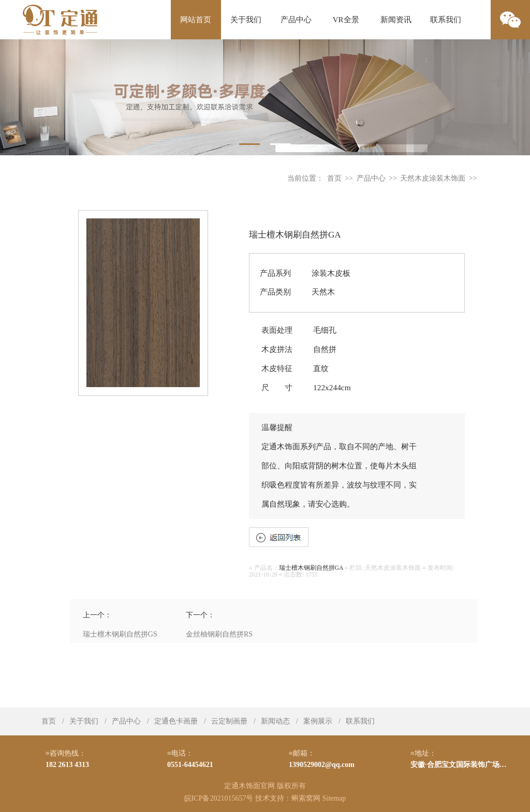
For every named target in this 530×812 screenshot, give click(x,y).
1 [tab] (249, 144)
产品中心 (296, 20)
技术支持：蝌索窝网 (288, 798)
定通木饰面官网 (249, 786)
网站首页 (196, 20)
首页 (334, 178)
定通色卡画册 (176, 721)
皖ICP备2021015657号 (219, 798)
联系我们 (446, 20)
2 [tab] (281, 144)
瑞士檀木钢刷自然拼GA (311, 568)
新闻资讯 (396, 20)
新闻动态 (275, 721)
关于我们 (246, 20)
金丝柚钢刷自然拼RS (219, 634)
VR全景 (346, 20)
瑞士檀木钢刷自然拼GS (120, 634)
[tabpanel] (265, 97)
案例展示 (318, 721)
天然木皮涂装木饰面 (433, 178)
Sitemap (334, 798)
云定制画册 (229, 721)
